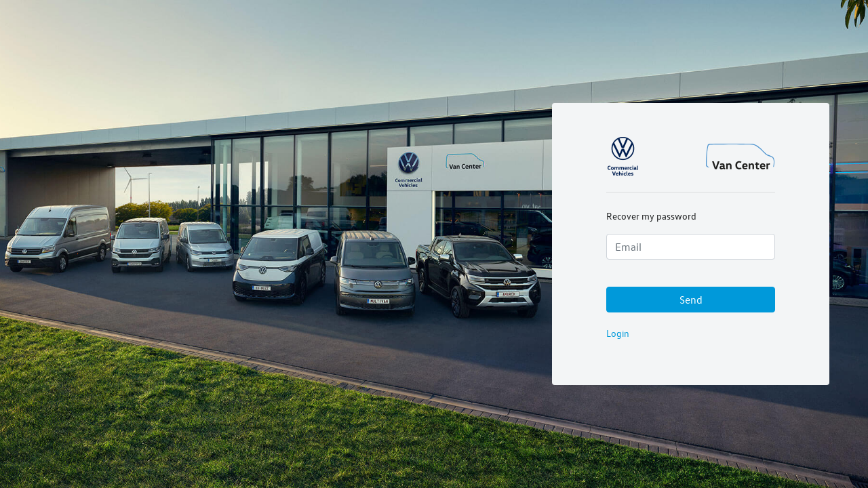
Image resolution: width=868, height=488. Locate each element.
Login (618, 333)
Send (691, 300)
